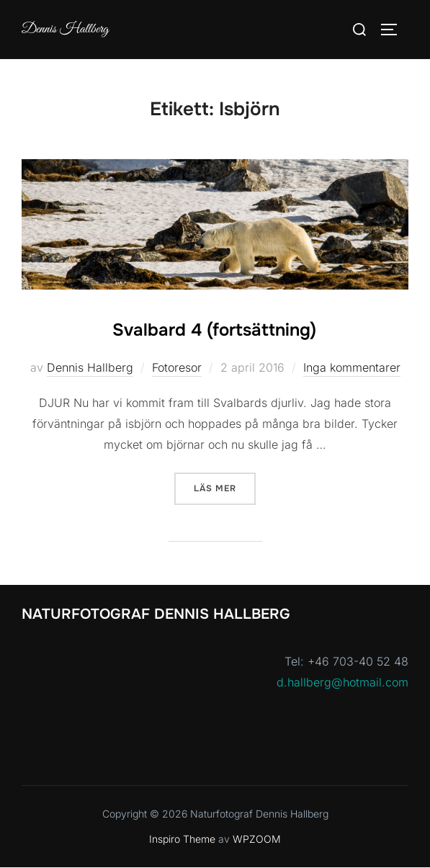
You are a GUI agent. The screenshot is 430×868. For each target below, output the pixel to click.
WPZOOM (257, 839)
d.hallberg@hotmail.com (342, 682)
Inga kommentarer (352, 367)
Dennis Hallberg (65, 29)
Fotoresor (177, 367)
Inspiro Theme (182, 839)
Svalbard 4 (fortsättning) (214, 330)
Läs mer (225, 487)
